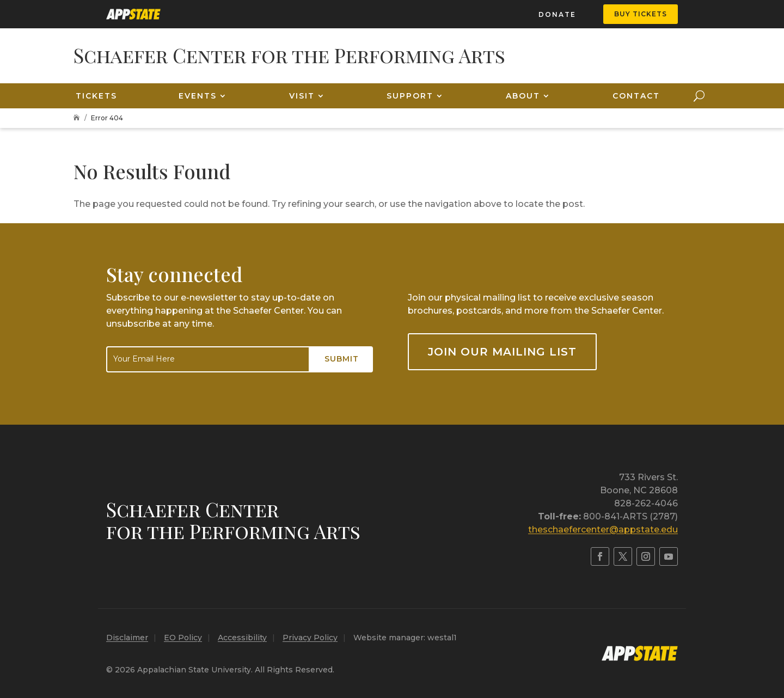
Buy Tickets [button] (641, 14)
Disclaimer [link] (127, 638)
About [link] (523, 96)
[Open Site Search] (699, 96)
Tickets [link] (96, 96)
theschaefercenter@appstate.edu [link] (603, 529)
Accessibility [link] (242, 638)
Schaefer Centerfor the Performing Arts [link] (233, 520)
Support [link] (410, 96)
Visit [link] (302, 96)
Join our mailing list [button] (502, 352)
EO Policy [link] (183, 638)
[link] (133, 14)
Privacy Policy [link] (310, 638)
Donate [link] (557, 14)
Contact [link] (636, 96)
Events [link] (198, 96)
